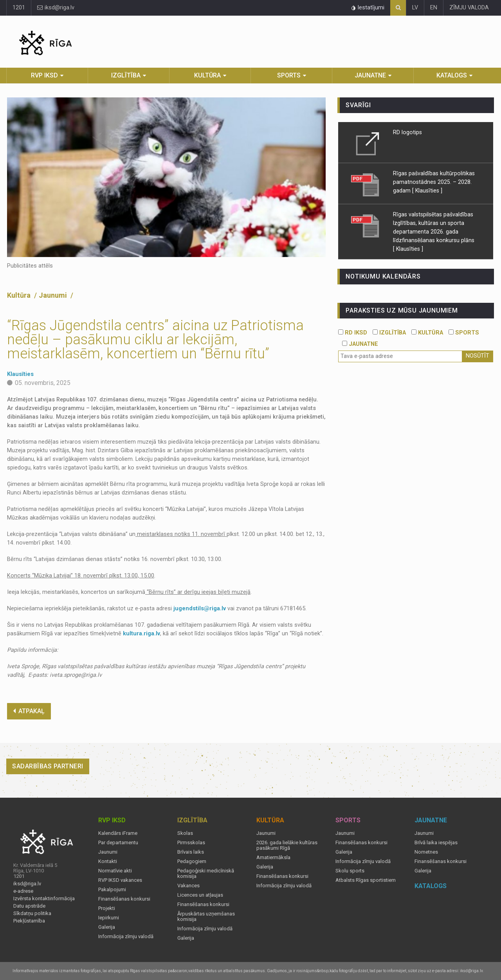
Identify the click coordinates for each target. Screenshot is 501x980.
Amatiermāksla (273, 858)
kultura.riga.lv (141, 634)
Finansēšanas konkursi (124, 899)
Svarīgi (358, 105)
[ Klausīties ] (427, 191)
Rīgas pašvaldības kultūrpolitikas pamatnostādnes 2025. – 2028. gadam (434, 182)
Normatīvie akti (115, 871)
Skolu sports (350, 871)
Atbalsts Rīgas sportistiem (366, 880)
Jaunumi (54, 295)
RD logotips (407, 132)
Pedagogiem (192, 861)
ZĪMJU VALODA (469, 8)
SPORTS (464, 333)
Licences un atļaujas (200, 895)
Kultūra (207, 75)
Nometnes (426, 852)
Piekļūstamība (29, 921)
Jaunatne (370, 75)
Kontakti (108, 861)
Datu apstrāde (29, 906)
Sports (289, 75)
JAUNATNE (360, 344)
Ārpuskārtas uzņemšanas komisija (206, 917)
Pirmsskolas (191, 843)
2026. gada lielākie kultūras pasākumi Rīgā (287, 845)
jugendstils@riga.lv (200, 609)
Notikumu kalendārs (383, 276)
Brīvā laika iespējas (436, 843)
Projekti (107, 908)
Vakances (188, 886)
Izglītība (126, 75)
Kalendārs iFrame (118, 833)
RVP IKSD (44, 75)
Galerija (107, 927)
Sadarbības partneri (48, 766)
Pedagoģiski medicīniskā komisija (206, 874)
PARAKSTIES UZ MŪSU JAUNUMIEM (402, 310)
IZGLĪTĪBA (389, 333)
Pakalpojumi (112, 890)
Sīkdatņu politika (32, 913)
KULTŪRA (427, 333)
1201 (19, 8)
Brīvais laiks (191, 852)
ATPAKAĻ (29, 711)
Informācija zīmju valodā (126, 937)
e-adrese (23, 891)
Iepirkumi (109, 918)
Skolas (185, 833)
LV (415, 8)
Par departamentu (118, 843)
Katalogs (452, 75)
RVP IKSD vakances (120, 880)
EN (434, 8)
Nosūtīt (478, 356)
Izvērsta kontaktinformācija (44, 899)
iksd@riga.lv (56, 8)
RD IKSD (353, 333)
